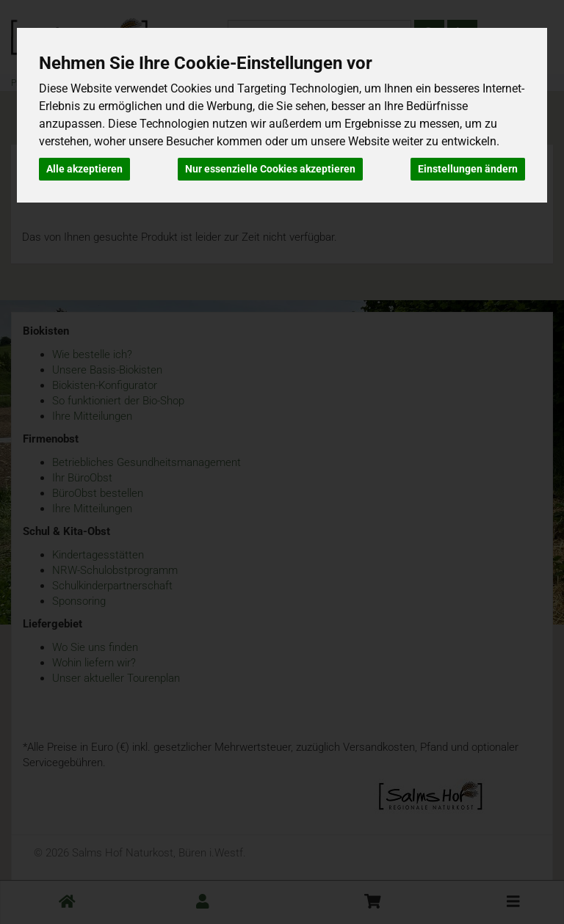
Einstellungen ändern (468, 169)
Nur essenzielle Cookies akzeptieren (270, 169)
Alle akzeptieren (84, 169)
